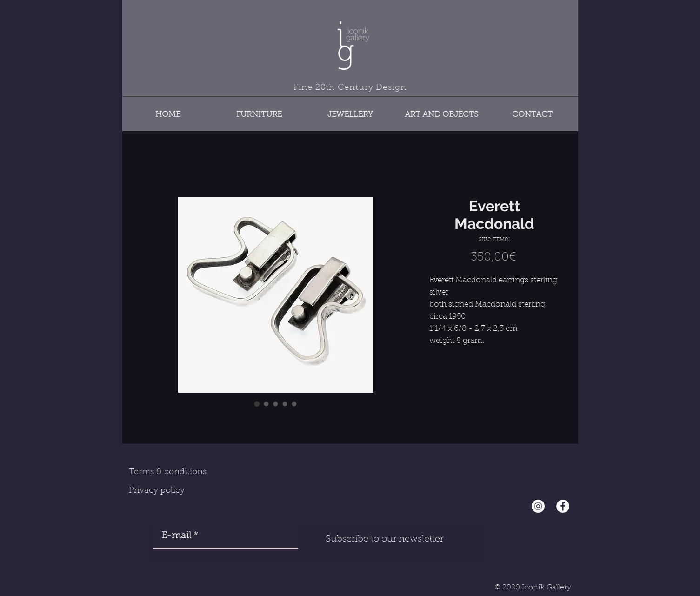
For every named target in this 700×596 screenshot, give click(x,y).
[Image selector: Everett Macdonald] (257, 404)
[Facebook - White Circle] (563, 506)
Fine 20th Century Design (350, 88)
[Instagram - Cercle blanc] (538, 506)
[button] (259, 110)
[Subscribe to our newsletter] (385, 539)
